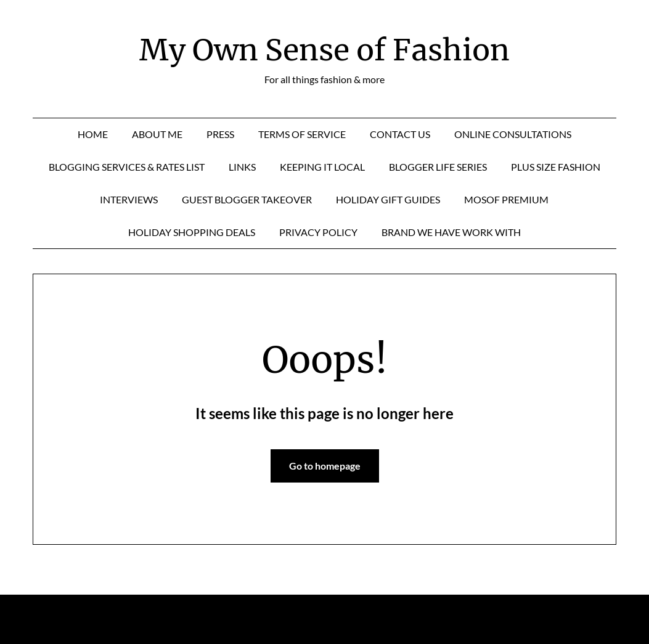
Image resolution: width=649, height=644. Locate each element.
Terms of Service (302, 134)
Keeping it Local (322, 167)
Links (242, 167)
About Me (157, 134)
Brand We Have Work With (451, 232)
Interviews (129, 199)
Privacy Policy (318, 232)
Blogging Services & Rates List (127, 167)
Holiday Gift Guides (388, 199)
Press (220, 134)
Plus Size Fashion (556, 167)
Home (93, 134)
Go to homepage (325, 466)
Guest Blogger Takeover (247, 199)
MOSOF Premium (506, 199)
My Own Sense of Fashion (325, 50)
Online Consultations (513, 134)
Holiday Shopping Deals (192, 232)
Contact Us (400, 134)
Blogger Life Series (438, 167)
